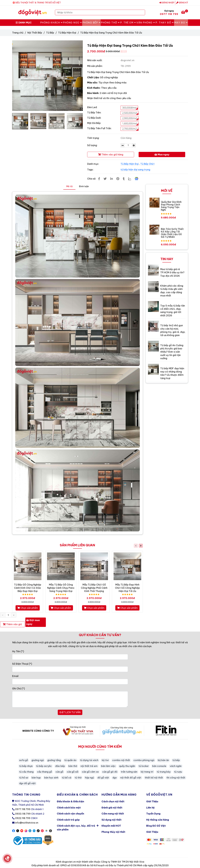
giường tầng (54, 760)
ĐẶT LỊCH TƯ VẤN (70, 712)
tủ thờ (78, 778)
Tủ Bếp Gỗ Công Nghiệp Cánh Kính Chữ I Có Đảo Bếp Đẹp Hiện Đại (28, 588)
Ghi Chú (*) (18, 688)
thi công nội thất (176, 778)
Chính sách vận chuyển (70, 814)
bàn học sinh (51, 778)
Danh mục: (93, 164)
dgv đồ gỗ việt (27, 783)
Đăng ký (182, 3)
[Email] (70, 682)
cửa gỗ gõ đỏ (110, 772)
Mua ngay (162, 154)
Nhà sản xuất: (95, 60)
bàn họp (36, 778)
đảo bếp (60, 766)
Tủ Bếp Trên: (94, 113)
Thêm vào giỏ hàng (111, 154)
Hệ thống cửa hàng (158, 820)
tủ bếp (176, 760)
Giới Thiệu (152, 801)
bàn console (159, 766)
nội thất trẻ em (89, 766)
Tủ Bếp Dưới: (94, 118)
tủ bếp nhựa (26, 766)
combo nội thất (121, 760)
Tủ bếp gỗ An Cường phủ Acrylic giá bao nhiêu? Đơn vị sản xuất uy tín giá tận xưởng (172, 352)
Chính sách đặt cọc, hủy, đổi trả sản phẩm (78, 827)
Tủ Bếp (50, 33)
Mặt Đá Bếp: (94, 123)
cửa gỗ (59, 772)
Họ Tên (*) (18, 651)
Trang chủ (18, 33)
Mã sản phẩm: (95, 66)
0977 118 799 (169, 14)
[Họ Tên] (70, 657)
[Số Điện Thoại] (70, 669)
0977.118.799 (23, 809)
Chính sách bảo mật (69, 808)
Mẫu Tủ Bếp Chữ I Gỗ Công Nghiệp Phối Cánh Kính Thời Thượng (94, 588)
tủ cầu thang (26, 772)
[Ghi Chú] (70, 699)
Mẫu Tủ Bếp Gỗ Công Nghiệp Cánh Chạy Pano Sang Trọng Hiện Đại (61, 588)
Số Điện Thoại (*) (22, 664)
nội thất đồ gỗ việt (131, 778)
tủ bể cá (67, 778)
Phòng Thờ (110, 23)
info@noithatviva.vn (27, 823)
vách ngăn (176, 766)
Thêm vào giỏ (12, 624)
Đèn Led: (92, 107)
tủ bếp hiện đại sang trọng (135, 170)
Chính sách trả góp (68, 820)
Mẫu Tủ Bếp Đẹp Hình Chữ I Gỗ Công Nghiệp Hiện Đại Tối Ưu (127, 588)
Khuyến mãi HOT (111, 826)
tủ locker (144, 766)
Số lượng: (93, 145)
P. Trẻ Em (128, 23)
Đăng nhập (167, 3)
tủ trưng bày (164, 772)
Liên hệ (150, 808)
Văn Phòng (146, 23)
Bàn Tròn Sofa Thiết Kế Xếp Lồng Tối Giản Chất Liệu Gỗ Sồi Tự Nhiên (172, 233)
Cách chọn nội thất (113, 801)
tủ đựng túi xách (89, 760)
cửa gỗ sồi (73, 772)
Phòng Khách (51, 23)
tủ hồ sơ (24, 778)
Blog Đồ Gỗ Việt (156, 826)
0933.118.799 (23, 814)
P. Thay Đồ (165, 23)
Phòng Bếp (92, 23)
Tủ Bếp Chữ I (147, 164)
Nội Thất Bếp (35, 33)
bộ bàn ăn (163, 760)
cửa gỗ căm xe (90, 772)
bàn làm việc (108, 766)
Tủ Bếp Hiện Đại (67, 33)
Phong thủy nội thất (113, 832)
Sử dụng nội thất (112, 820)
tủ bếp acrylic (44, 766)
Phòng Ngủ (72, 23)
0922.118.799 (23, 818)
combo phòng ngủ (144, 760)
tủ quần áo (70, 760)
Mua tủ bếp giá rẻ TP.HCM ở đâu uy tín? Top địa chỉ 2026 (172, 272)
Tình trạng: (94, 138)
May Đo (181, 23)
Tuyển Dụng (153, 814)
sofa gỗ (24, 760)
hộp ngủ (89, 778)
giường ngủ (38, 760)
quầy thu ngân (127, 766)
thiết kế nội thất (154, 778)
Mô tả (69, 186)
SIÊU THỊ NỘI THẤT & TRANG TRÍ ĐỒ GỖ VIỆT (38, 3)
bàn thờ (73, 766)
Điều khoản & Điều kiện (70, 801)
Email (15, 676)
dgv (115, 778)
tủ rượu (178, 772)
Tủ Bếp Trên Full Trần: (99, 128)
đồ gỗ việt (103, 778)
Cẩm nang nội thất (113, 814)
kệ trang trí (147, 772)
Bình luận (84, 186)
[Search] (142, 12)
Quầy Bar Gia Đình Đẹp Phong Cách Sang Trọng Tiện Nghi (171, 206)
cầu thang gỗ (45, 772)
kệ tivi (105, 760)
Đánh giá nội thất (112, 808)
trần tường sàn (129, 772)
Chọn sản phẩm (28, 608)
